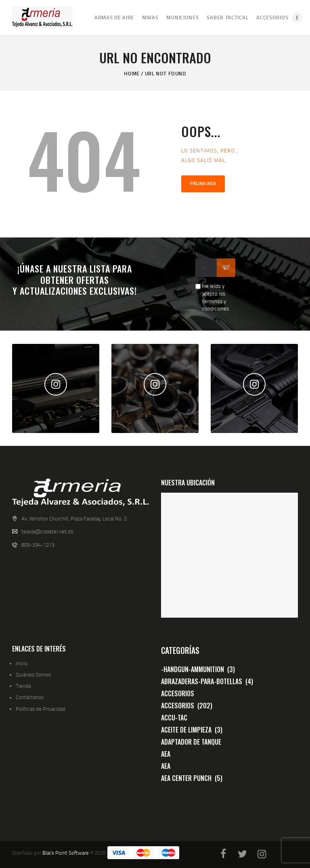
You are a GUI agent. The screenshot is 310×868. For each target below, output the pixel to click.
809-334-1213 (38, 545)
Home (132, 73)
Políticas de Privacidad (41, 709)
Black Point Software (66, 853)
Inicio (22, 663)
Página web (203, 183)
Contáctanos (30, 697)
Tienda (23, 686)
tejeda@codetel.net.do (47, 531)
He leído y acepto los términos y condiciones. (216, 297)
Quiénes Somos (33, 674)
